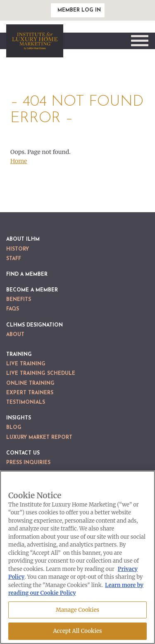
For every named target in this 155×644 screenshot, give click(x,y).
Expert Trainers (30, 393)
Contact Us (23, 453)
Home (19, 161)
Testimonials (26, 402)
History (18, 249)
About (15, 335)
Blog (14, 428)
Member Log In (79, 10)
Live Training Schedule (41, 374)
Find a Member (27, 275)
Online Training (30, 384)
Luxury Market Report (39, 438)
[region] (77, 557)
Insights (19, 418)
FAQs (13, 309)
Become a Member (32, 290)
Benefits (19, 300)
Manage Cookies (77, 610)
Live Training (26, 364)
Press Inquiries (28, 463)
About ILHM (23, 239)
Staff (14, 259)
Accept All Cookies (77, 631)
